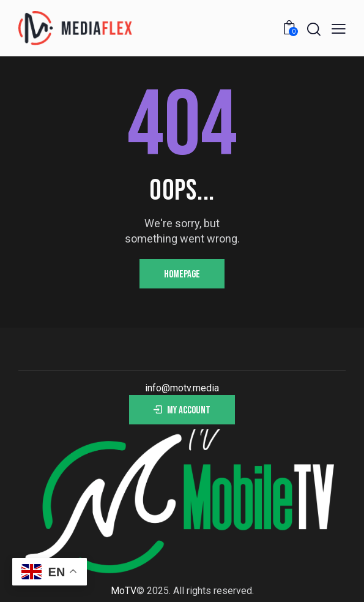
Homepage (182, 274)
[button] (339, 28)
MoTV (124, 591)
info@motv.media (182, 388)
